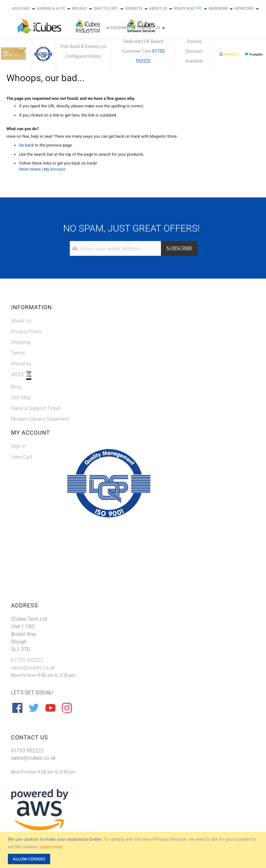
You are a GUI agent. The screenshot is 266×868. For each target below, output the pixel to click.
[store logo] (39, 26)
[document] (134, 850)
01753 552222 (27, 660)
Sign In (19, 446)
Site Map (21, 398)
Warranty (21, 364)
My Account (54, 169)
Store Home (30, 169)
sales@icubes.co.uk (33, 668)
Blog (16, 387)
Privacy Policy (26, 332)
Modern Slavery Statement (40, 419)
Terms (18, 353)
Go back (26, 145)
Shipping (21, 342)
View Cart (22, 457)
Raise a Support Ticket (36, 408)
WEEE (18, 374)
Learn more (51, 847)
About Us (21, 321)
